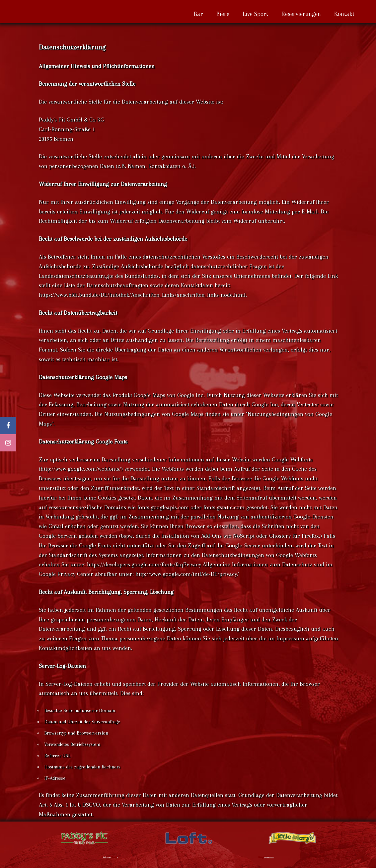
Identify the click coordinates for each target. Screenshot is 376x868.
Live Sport (255, 14)
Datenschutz (110, 857)
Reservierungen (301, 14)
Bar (198, 14)
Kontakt (344, 14)
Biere (223, 14)
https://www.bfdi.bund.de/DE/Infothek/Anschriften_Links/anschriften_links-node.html (142, 295)
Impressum (266, 857)
